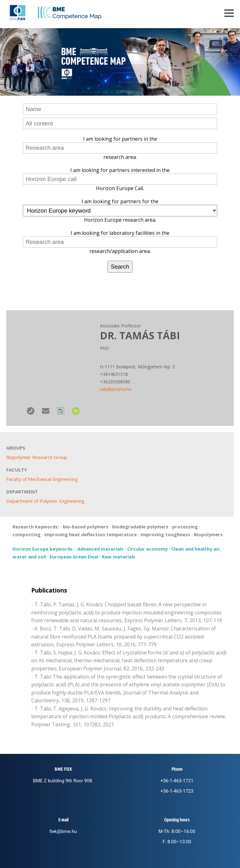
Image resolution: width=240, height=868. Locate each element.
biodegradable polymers (140, 527)
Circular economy (147, 549)
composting (27, 534)
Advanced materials (100, 549)
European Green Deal (74, 557)
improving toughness (165, 534)
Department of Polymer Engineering (45, 501)
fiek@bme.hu (63, 831)
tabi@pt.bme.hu (116, 389)
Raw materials (119, 557)
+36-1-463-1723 (177, 791)
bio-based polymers (86, 527)
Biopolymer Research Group (37, 457)
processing (185, 527)
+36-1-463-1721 (177, 781)
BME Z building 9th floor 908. (63, 781)
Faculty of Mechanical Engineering (42, 479)
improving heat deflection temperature (91, 534)
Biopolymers (208, 534)
